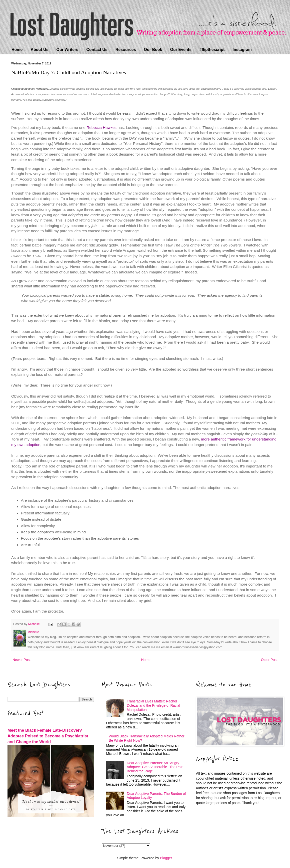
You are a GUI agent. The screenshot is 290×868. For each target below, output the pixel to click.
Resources (126, 50)
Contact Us (97, 50)
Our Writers (67, 50)
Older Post (269, 660)
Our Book (153, 50)
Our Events (181, 50)
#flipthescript (212, 50)
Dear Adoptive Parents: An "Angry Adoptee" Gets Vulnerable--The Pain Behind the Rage (155, 767)
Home (17, 50)
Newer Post (21, 660)
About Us (39, 50)
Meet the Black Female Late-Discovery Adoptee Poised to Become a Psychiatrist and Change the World (48, 736)
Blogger (166, 858)
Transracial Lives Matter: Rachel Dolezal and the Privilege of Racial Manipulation (153, 705)
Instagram (242, 50)
